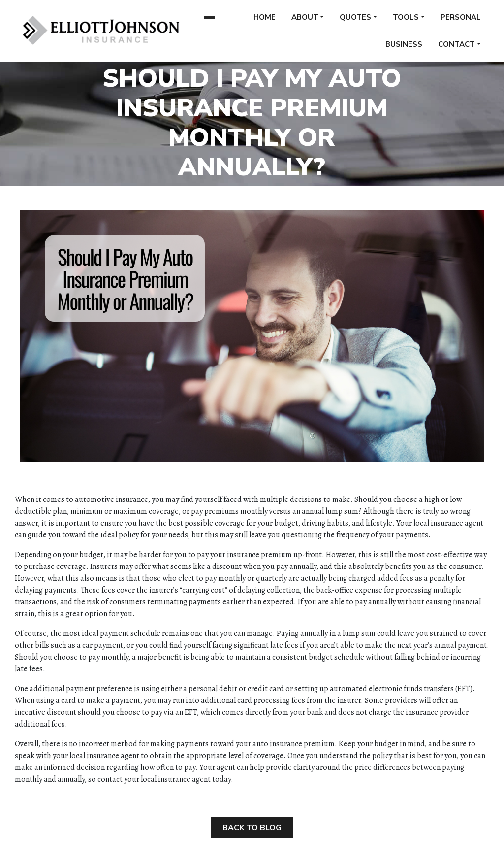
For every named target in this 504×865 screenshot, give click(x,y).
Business (404, 48)
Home (265, 21)
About (305, 21)
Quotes (355, 21)
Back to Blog (252, 828)
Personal (461, 21)
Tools (406, 21)
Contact (457, 48)
